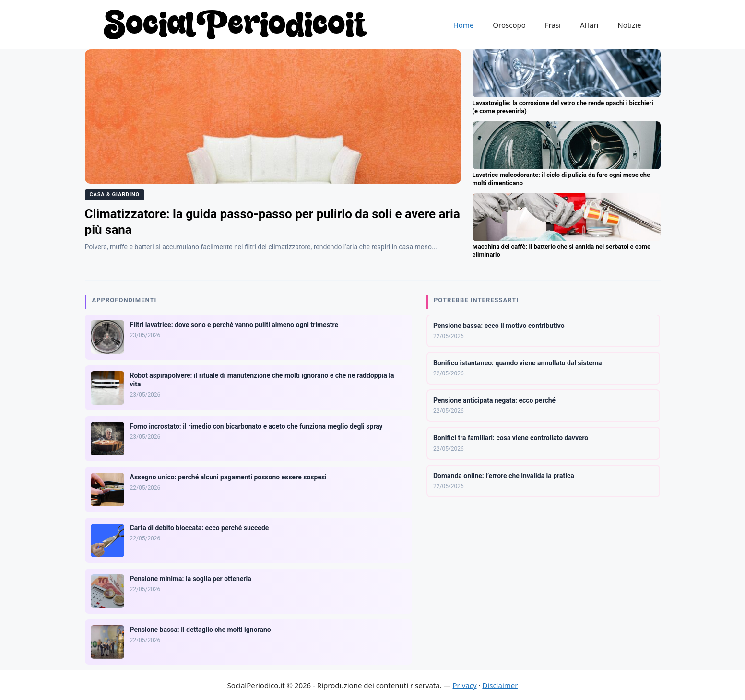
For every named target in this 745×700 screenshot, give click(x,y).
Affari (589, 25)
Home (464, 25)
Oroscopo (509, 25)
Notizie (629, 25)
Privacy (465, 685)
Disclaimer (500, 685)
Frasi (553, 25)
